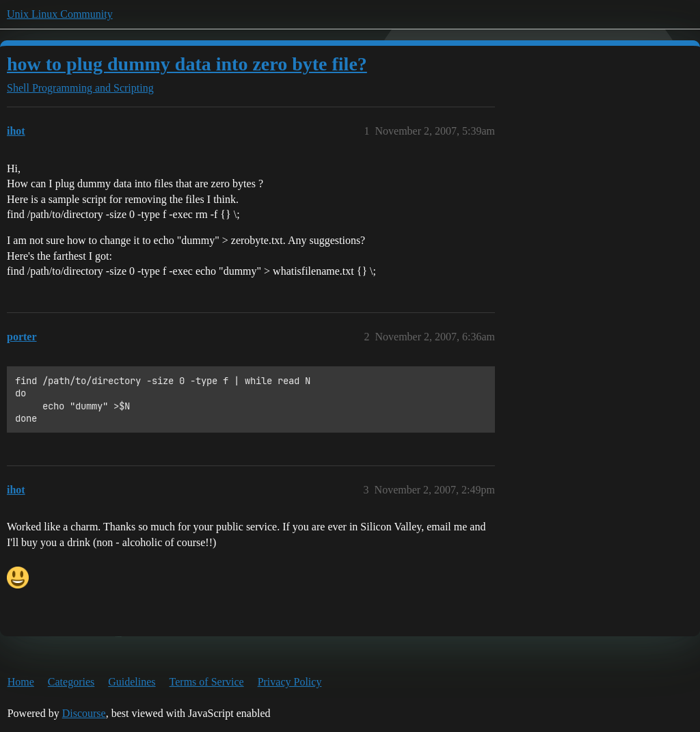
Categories (71, 682)
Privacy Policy (290, 682)
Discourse (84, 713)
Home (21, 682)
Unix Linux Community (60, 14)
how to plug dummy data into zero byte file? (187, 64)
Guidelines (132, 682)
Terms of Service (207, 682)
